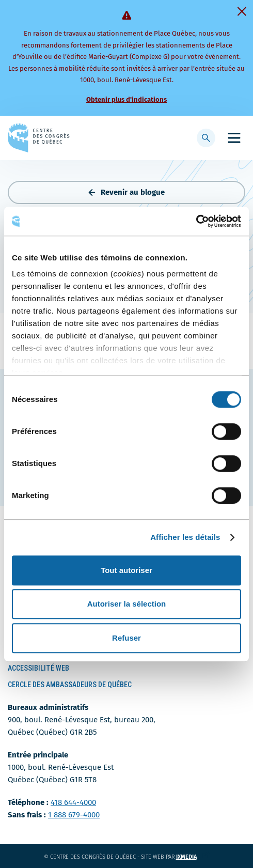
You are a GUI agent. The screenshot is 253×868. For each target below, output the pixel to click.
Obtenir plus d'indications (126, 99)
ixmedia (193, 857)
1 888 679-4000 (74, 815)
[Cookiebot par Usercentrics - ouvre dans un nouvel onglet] (196, 221)
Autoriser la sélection (127, 604)
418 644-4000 (73, 802)
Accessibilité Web (38, 668)
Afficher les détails (185, 537)
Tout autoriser (126, 570)
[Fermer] (242, 11)
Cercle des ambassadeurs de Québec (70, 685)
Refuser (126, 638)
